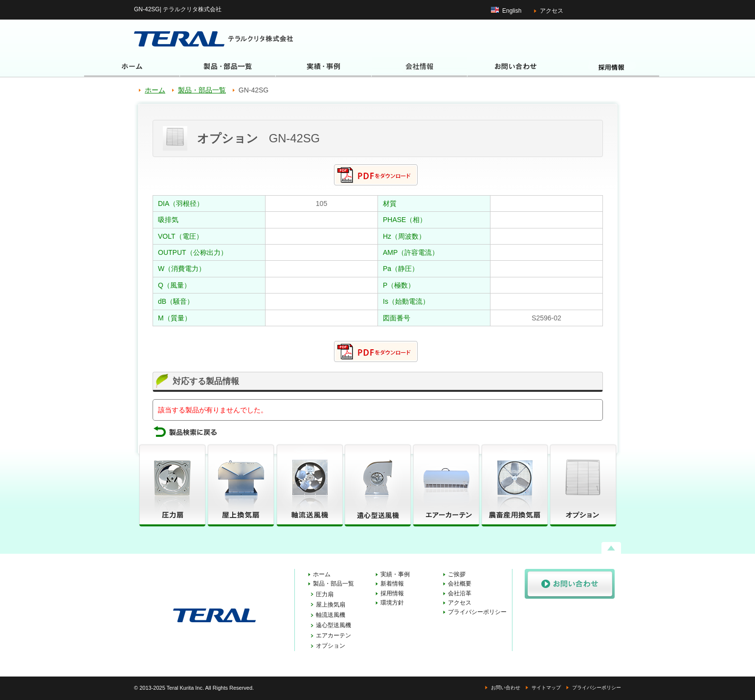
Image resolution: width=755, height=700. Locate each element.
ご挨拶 (457, 574)
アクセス (552, 11)
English (512, 11)
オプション (331, 646)
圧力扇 (325, 594)
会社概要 (460, 584)
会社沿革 (460, 593)
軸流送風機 (331, 615)
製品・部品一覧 (202, 90)
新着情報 (392, 584)
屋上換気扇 (331, 605)
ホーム (155, 90)
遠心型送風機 (333, 625)
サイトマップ (546, 688)
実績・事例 (395, 574)
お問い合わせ (506, 688)
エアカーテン (333, 635)
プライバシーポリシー (477, 612)
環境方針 (392, 603)
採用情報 (392, 593)
